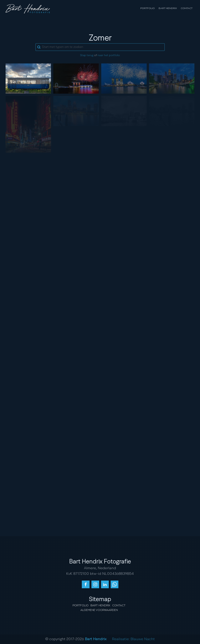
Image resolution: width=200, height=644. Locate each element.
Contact (187, 8)
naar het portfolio (109, 55)
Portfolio (148, 8)
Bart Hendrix (168, 8)
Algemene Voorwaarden (99, 610)
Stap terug (87, 55)
